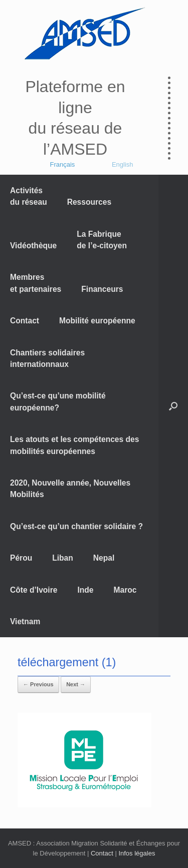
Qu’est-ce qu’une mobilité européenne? (58, 401)
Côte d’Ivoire (34, 590)
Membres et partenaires (36, 283)
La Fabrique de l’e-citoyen (102, 240)
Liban (63, 558)
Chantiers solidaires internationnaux (47, 358)
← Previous (38, 684)
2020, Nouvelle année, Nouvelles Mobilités (70, 489)
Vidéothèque (33, 246)
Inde (85, 590)
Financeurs (102, 289)
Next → (76, 684)
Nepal (104, 558)
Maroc (125, 590)
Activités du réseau (29, 196)
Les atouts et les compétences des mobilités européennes (74, 445)
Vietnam (25, 621)
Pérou (21, 558)
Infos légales (137, 853)
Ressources (89, 202)
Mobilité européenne (97, 321)
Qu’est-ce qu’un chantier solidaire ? (76, 526)
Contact (25, 321)
